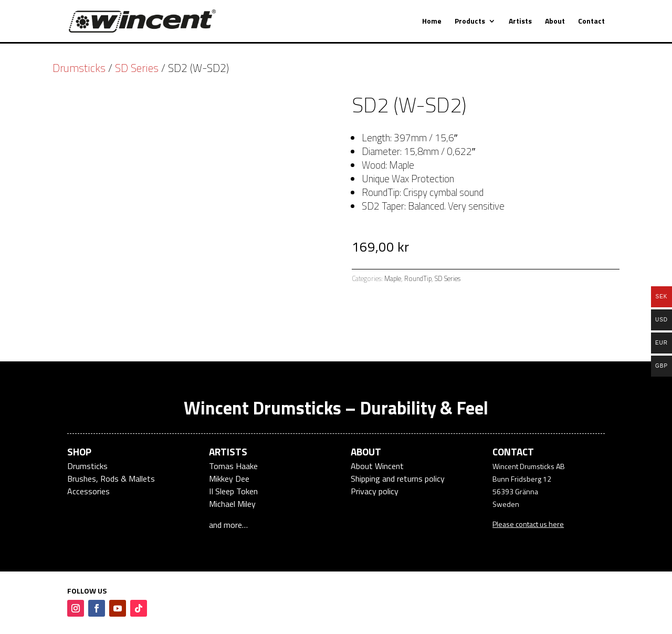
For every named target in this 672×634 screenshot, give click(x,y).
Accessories (88, 491)
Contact (591, 22)
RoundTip (418, 278)
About (555, 22)
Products (470, 22)
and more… (228, 525)
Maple (393, 278)
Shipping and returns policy (398, 479)
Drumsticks (79, 68)
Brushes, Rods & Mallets (111, 479)
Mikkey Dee (229, 479)
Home (432, 22)
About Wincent (377, 466)
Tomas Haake (233, 466)
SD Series (137, 68)
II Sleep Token (233, 491)
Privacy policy (375, 491)
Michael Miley (232, 504)
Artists (520, 22)
